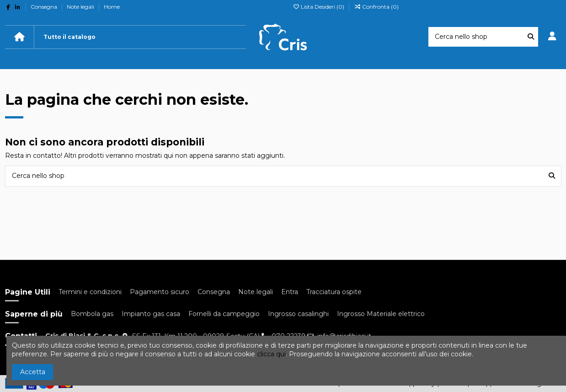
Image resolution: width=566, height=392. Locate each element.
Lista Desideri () (319, 7)
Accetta (33, 372)
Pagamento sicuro (160, 292)
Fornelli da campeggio (224, 314)
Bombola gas (92, 314)
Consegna (45, 7)
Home (112, 7)
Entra (290, 292)
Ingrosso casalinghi (298, 314)
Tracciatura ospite (334, 292)
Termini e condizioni (90, 292)
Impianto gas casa (151, 314)
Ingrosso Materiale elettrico (381, 314)
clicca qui (271, 354)
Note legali (81, 7)
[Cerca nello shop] (531, 37)
